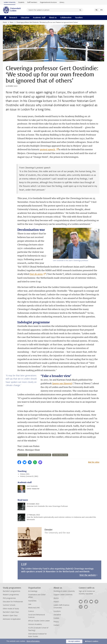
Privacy (56, 622)
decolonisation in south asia (40, 455)
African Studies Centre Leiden (39, 621)
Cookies (56, 618)
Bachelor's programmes (11, 591)
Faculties (79, 18)
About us (53, 18)
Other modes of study (11, 609)
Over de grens (36, 274)
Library (62, 2)
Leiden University (10, 2)
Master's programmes (11, 595)
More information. (33, 641)
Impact (56, 602)
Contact (56, 625)
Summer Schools (9, 605)
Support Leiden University (63, 595)
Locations (57, 611)
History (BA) (25, 474)
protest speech (48, 149)
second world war (60, 455)
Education (25, 18)
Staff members (32, 2)
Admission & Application (12, 619)
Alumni (56, 598)
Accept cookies (74, 641)
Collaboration (66, 18)
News (12, 22)
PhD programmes (9, 598)
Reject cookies (93, 641)
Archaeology (33, 591)
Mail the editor (94, 462)
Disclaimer (57, 615)
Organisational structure (48, 2)
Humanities (32, 601)
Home (5, 22)
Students (21, 2)
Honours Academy (35, 624)
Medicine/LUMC (34, 608)
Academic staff (39, 18)
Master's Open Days (10, 616)
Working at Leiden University (64, 591)
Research (13, 18)
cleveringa (22, 455)
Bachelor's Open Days (11, 612)
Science (31, 611)
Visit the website (88, 575)
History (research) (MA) (29, 476)
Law (30, 604)
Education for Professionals (13, 602)
